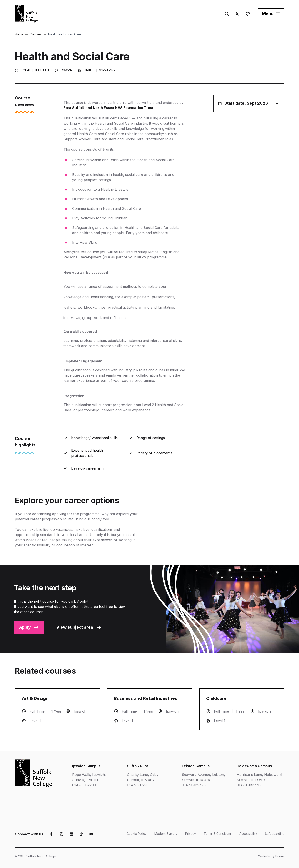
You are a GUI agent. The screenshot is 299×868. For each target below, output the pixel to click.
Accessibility (248, 834)
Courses (34, 34)
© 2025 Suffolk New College (35, 856)
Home (19, 34)
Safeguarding (275, 834)
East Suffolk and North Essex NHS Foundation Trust (109, 108)
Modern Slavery (166, 834)
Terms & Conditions (218, 834)
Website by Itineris (271, 856)
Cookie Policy (137, 834)
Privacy (191, 834)
